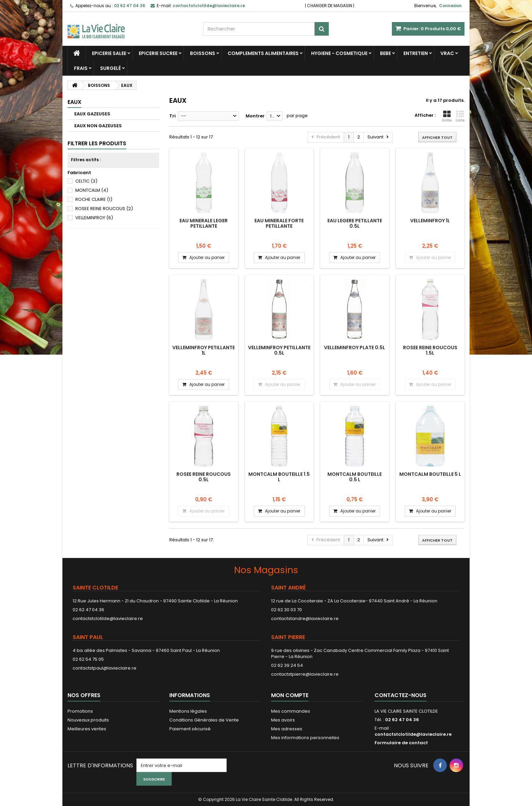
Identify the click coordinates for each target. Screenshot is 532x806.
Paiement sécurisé (190, 729)
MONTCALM (92, 190)
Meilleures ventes (87, 729)
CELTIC (86, 181)
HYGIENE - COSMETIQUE (339, 53)
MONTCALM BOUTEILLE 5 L (430, 474)
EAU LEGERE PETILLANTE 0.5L (355, 223)
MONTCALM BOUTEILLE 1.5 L (279, 477)
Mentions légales (188, 711)
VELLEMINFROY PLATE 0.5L (355, 348)
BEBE (385, 53)
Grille (447, 116)
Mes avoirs (283, 720)
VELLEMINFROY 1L (430, 221)
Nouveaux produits (88, 720)
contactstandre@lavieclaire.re (305, 618)
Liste (460, 116)
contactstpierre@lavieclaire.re (305, 674)
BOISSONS (203, 53)
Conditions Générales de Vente (204, 720)
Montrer (255, 116)
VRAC (447, 53)
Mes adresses (287, 729)
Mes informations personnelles (305, 738)
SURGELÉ (110, 68)
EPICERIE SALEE (109, 53)
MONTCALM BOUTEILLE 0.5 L (355, 477)
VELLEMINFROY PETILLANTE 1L (204, 350)
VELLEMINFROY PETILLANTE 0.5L (279, 350)
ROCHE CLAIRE (94, 199)
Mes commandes (291, 711)
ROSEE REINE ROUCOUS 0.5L (204, 477)
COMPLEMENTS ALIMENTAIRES (263, 53)
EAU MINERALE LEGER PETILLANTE (204, 223)
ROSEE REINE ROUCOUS (104, 209)
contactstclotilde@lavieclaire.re (108, 618)
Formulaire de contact (401, 743)
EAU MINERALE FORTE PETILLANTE (279, 223)
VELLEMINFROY (94, 218)
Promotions (80, 711)
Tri (173, 116)
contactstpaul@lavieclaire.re (104, 668)
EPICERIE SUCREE (158, 53)
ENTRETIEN (416, 53)
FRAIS (81, 68)
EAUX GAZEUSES (92, 114)
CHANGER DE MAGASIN (330, 6)
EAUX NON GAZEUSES (98, 126)
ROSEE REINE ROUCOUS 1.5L (430, 350)
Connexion (450, 6)
